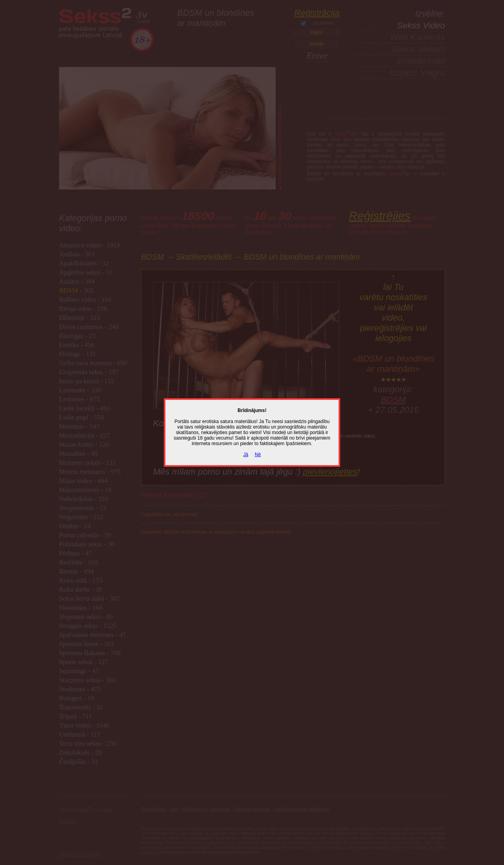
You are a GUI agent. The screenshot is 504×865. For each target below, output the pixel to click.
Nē (258, 455)
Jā (246, 455)
